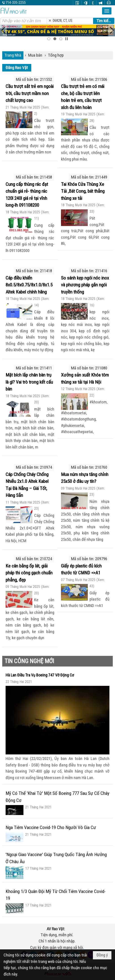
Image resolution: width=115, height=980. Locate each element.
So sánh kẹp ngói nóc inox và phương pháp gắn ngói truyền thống (85, 285)
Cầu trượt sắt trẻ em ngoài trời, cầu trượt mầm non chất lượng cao (30, 93)
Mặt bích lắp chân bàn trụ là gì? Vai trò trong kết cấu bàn (29, 382)
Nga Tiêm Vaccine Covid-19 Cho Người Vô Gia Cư (51, 827)
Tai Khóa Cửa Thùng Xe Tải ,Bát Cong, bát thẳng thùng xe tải (83, 191)
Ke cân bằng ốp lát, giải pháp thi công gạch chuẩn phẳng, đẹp (29, 573)
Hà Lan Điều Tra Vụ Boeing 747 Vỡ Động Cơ (40, 675)
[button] (107, 11)
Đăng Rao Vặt (17, 68)
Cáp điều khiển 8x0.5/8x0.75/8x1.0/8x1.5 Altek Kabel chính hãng (29, 285)
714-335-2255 (16, 3)
